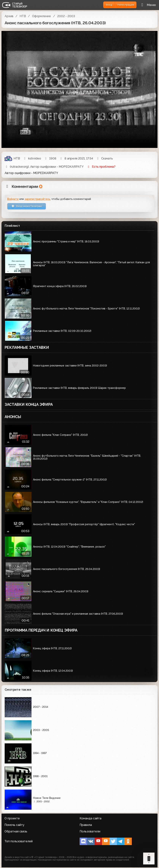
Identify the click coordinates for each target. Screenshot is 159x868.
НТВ (23, 16)
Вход (106, 5)
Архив (9, 16)
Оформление (41, 16)
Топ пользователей (19, 842)
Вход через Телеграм (29, 207)
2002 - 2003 (66, 16)
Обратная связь (16, 832)
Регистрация (125, 5)
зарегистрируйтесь (37, 199)
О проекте (12, 819)
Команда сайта (90, 819)
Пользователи (90, 832)
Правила (86, 825)
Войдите (13, 199)
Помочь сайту (14, 825)
